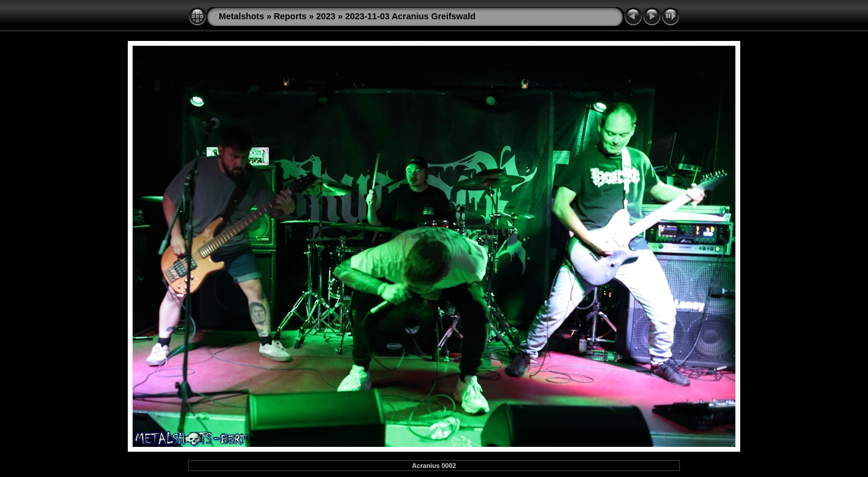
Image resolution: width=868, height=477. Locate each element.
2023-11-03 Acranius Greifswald (410, 16)
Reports (290, 16)
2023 (326, 16)
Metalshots (241, 16)
